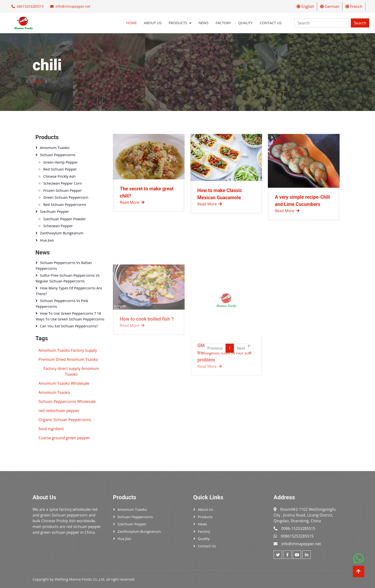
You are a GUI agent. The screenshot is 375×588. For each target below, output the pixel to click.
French (354, 6)
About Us (153, 23)
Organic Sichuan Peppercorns (65, 420)
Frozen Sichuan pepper (63, 190)
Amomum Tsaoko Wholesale (64, 383)
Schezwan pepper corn (63, 183)
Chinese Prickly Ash (59, 176)
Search (360, 23)
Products (178, 23)
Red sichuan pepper (60, 169)
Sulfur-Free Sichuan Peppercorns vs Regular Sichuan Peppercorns (68, 278)
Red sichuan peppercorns (65, 204)
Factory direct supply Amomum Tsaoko (71, 371)
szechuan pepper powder (65, 219)
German (330, 6)
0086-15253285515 (298, 528)
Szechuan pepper (54, 211)
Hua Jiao (47, 240)
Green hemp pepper (61, 162)
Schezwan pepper (58, 226)
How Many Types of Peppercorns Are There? (69, 291)
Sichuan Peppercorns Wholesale (67, 401)
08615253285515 (30, 6)
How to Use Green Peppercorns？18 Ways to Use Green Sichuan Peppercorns (70, 316)
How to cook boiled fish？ (147, 364)
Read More (132, 204)
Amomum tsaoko (55, 148)
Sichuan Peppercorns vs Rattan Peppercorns (64, 265)
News (204, 23)
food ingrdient (51, 429)
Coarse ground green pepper (64, 438)
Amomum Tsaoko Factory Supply (68, 350)
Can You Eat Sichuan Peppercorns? (69, 326)
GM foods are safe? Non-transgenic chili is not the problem (224, 397)
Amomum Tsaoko (54, 392)
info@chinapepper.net (73, 6)
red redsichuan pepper (59, 411)
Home (131, 23)
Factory (223, 23)
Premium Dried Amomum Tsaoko (68, 359)
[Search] (322, 23)
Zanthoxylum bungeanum (62, 233)
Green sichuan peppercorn (66, 197)
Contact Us (271, 23)
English (305, 6)
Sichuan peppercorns (58, 155)
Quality (245, 23)
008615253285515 (297, 536)
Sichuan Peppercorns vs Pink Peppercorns (62, 303)
